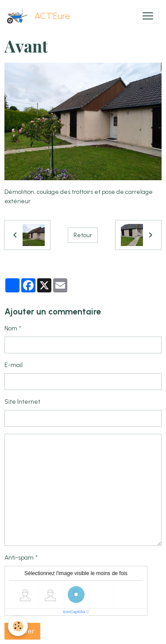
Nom (11, 328)
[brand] (41, 16)
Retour (83, 235)
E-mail (14, 365)
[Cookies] (18, 626)
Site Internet (22, 402)
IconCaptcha (74, 612)
